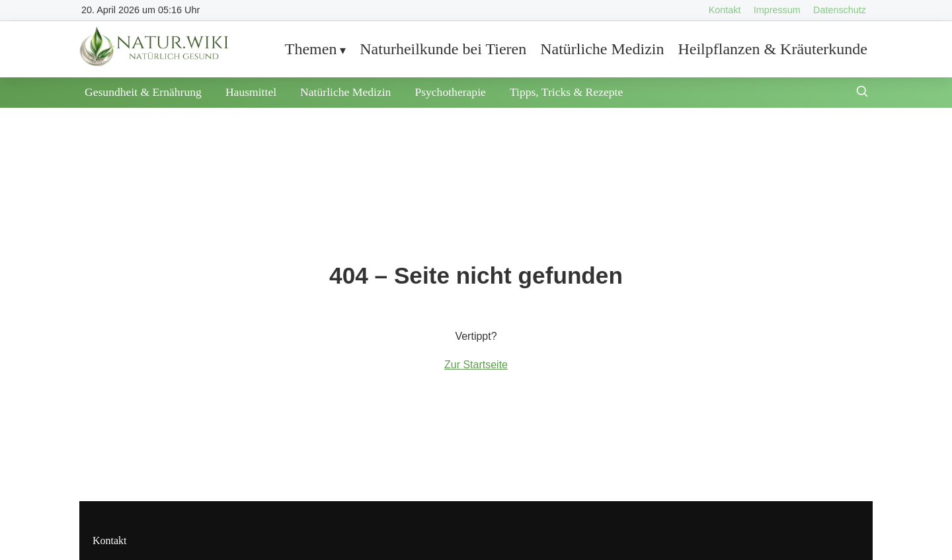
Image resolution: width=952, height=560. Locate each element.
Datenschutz (840, 10)
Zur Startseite (476, 365)
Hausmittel (251, 92)
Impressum (777, 10)
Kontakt (725, 10)
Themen (311, 49)
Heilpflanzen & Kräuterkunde (773, 49)
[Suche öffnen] (862, 93)
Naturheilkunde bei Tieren (443, 49)
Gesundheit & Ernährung (143, 92)
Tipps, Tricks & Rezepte (566, 92)
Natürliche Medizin (602, 49)
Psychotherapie (450, 92)
